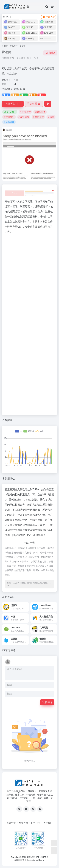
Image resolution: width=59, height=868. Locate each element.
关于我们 (48, 823)
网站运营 (10, 201)
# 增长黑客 (40, 112)
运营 (17, 211)
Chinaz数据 (30, 500)
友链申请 (11, 823)
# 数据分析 (9, 117)
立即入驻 (49, 17)
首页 (6, 46)
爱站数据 (14, 500)
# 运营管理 (9, 122)
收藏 (50, 53)
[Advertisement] (29, 323)
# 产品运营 (25, 112)
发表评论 (47, 702)
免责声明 (23, 823)
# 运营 (51, 117)
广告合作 (36, 823)
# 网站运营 (38, 117)
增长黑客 (30, 211)
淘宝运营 (25, 206)
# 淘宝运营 (24, 117)
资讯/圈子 (14, 46)
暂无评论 (10, 650)
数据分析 (43, 206)
